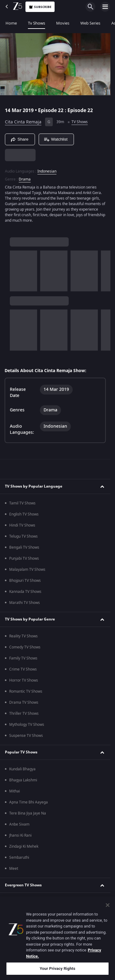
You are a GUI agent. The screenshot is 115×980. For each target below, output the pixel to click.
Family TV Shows (23, 658)
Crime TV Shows (23, 669)
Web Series (90, 23)
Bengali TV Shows (24, 547)
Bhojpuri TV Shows (25, 581)
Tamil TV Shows (22, 503)
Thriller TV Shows (24, 714)
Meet (14, 869)
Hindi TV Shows (22, 525)
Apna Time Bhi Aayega (29, 802)
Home (11, 23)
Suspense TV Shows (26, 736)
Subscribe (40, 7)
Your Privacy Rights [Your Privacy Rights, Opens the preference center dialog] (57, 968)
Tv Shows (36, 23)
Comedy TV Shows (25, 647)
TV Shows (80, 122)
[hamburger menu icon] (105, 7)
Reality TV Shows (23, 636)
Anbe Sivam (19, 824)
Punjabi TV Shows (24, 558)
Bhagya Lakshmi (23, 780)
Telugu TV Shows (23, 536)
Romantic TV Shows (26, 691)
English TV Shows (24, 514)
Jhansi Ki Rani (20, 835)
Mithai (15, 791)
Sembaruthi (19, 857)
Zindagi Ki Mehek (24, 846)
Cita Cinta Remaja (23, 122)
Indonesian (47, 171)
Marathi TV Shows (25, 603)
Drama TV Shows (24, 702)
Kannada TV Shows (25, 592)
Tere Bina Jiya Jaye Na (28, 813)
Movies (63, 23)
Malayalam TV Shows (27, 570)
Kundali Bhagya (22, 769)
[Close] (108, 905)
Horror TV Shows (24, 680)
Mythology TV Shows (27, 725)
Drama (25, 179)
